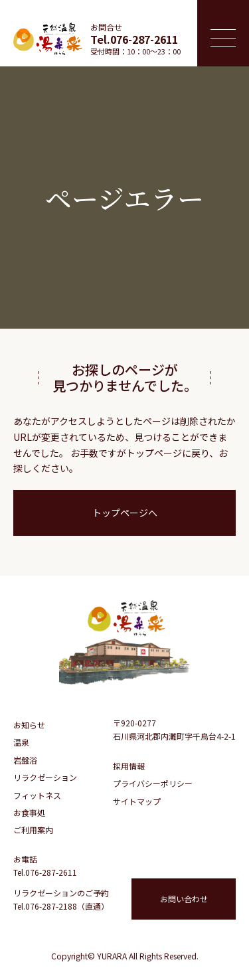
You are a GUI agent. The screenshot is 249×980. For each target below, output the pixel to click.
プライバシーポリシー (153, 783)
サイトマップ (137, 801)
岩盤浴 (25, 760)
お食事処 (29, 812)
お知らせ (29, 725)
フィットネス (37, 795)
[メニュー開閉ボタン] (223, 33)
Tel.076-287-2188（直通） (61, 906)
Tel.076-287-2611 (134, 39)
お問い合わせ (184, 899)
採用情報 (129, 766)
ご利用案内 (33, 830)
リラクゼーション (45, 777)
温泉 (21, 742)
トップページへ (125, 513)
